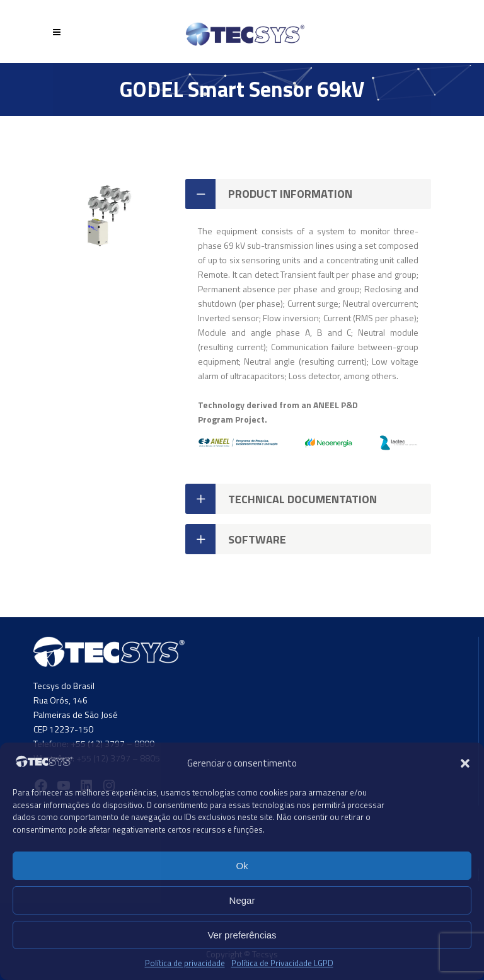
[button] (465, 763)
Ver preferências (242, 935)
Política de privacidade (185, 963)
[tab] (308, 194)
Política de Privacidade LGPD (282, 963)
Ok (242, 866)
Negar (242, 900)
